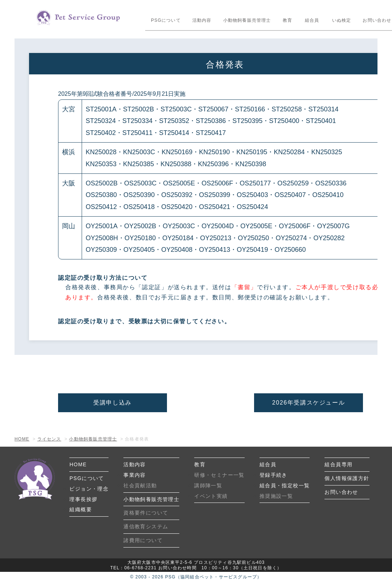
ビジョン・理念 (89, 489)
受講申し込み (113, 403)
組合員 (312, 20)
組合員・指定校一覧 (285, 485)
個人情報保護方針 (347, 478)
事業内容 (135, 475)
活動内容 (202, 20)
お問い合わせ (341, 492)
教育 (287, 20)
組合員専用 (338, 464)
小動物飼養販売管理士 (247, 20)
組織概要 (81, 509)
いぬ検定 (342, 20)
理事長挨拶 (83, 499)
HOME (78, 464)
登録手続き (273, 475)
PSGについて (166, 20)
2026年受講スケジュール (309, 403)
